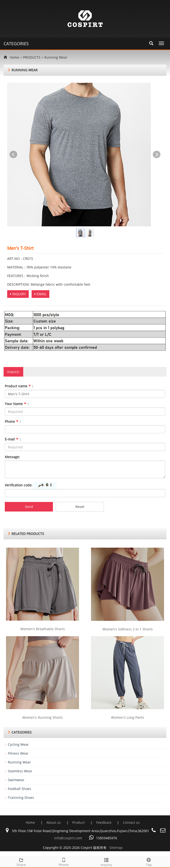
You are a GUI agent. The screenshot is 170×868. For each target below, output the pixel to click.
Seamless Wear (20, 771)
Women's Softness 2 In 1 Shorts (128, 629)
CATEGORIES (16, 44)
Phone (64, 862)
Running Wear (56, 57)
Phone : (13, 421)
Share (21, 862)
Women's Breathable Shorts (43, 629)
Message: (12, 457)
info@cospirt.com (68, 838)
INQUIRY (18, 294)
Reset (80, 507)
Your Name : (17, 404)
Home (14, 57)
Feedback (104, 822)
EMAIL (40, 294)
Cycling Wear (18, 744)
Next (157, 155)
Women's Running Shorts (42, 717)
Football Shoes (20, 789)
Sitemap (116, 848)
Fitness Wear (18, 753)
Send (29, 507)
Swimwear (16, 780)
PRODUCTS (32, 57)
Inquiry (106, 862)
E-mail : (13, 439)
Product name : (19, 386)
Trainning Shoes (21, 798)
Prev (13, 155)
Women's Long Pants (128, 717)
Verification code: (19, 485)
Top (149, 862)
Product (79, 822)
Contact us (131, 822)
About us (54, 822)
